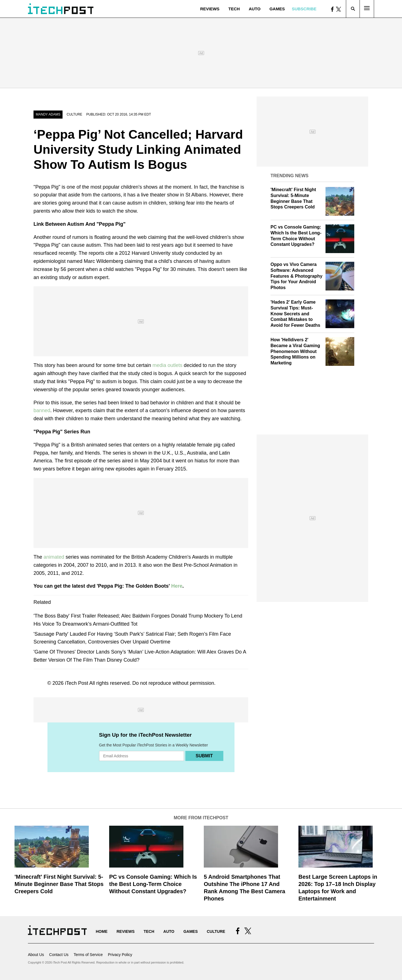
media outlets (167, 365)
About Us (36, 955)
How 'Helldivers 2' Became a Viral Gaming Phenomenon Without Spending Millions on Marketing (295, 351)
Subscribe (304, 9)
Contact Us (59, 955)
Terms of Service (88, 955)
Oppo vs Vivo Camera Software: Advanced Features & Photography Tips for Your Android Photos (296, 276)
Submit (204, 756)
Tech (234, 9)
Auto (255, 9)
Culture (75, 114)
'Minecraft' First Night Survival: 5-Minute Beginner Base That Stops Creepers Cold (59, 884)
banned (42, 410)
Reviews (210, 9)
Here (177, 586)
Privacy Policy (120, 955)
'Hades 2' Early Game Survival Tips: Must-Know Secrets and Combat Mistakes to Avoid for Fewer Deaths (295, 314)
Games (277, 9)
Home (102, 931)
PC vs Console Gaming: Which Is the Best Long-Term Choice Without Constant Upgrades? (153, 884)
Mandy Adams (48, 114)
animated (54, 557)
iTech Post (77, 683)
